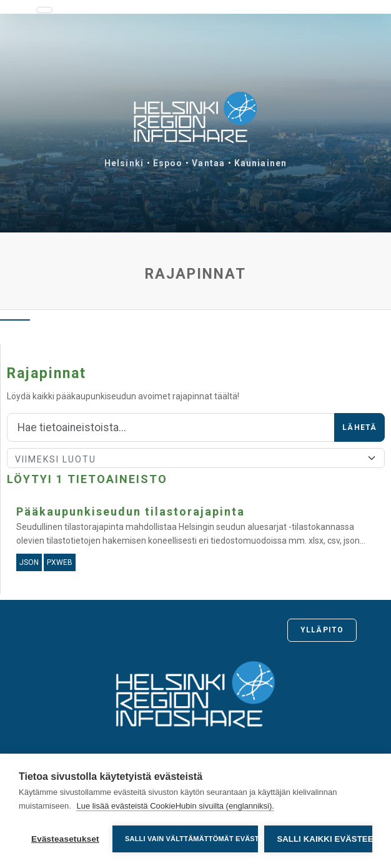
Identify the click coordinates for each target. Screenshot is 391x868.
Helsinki (124, 163)
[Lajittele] (196, 458)
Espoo (168, 163)
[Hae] (171, 427)
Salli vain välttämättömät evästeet (191, 839)
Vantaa (208, 163)
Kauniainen (260, 163)
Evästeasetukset (65, 839)
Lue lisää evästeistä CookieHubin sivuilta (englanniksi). (175, 806)
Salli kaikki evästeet (324, 839)
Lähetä (359, 427)
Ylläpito (322, 630)
